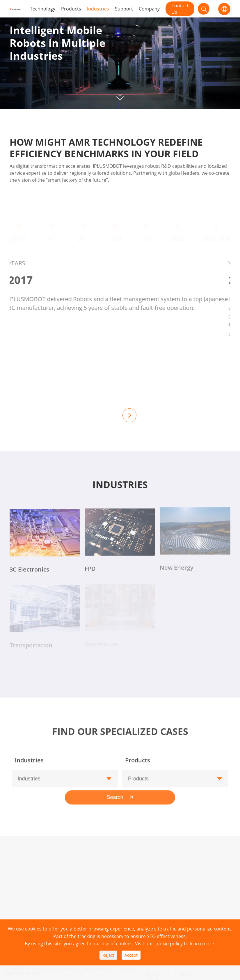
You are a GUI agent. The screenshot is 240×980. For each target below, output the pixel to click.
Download (67, 882)
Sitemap (154, 972)
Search (120, 795)
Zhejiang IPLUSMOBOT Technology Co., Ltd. (81, 968)
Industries (98, 9)
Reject (108, 955)
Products (71, 9)
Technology (43, 9)
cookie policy (169, 944)
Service (64, 891)
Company (149, 9)
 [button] (129, 415)
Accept (131, 955)
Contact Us (180, 9)
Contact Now (42, 84)
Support (124, 9)
